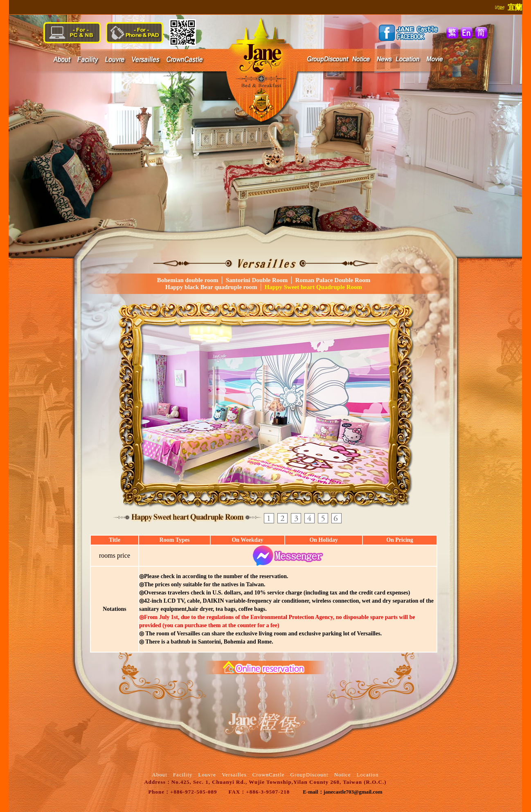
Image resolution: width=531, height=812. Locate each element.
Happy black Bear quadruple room (211, 287)
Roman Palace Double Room (332, 280)
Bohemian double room (188, 280)
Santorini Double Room (257, 280)
